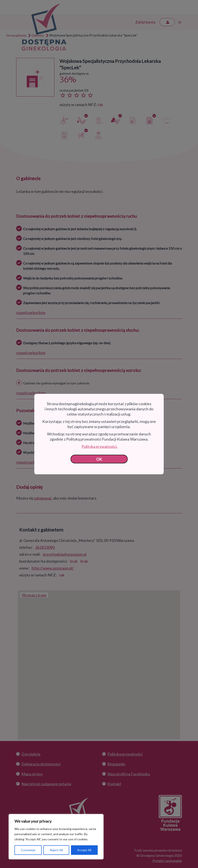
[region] (56, 837)
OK (99, 459)
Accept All (84, 850)
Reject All (56, 850)
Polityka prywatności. (100, 446)
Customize (28, 850)
